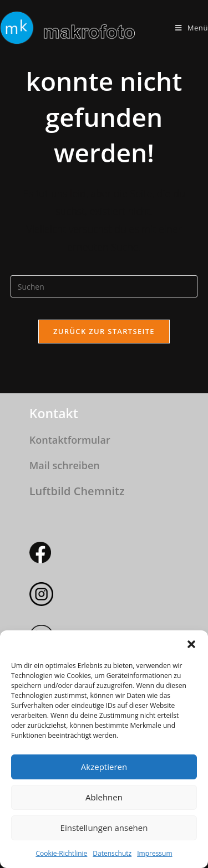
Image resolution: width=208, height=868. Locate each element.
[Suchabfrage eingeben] (104, 286)
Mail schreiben (65, 465)
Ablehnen (104, 797)
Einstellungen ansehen (104, 828)
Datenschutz (112, 853)
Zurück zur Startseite (104, 331)
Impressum (154, 853)
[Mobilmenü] (192, 28)
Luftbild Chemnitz (77, 491)
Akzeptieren (104, 767)
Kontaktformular (70, 440)
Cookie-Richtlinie (61, 853)
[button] (191, 644)
